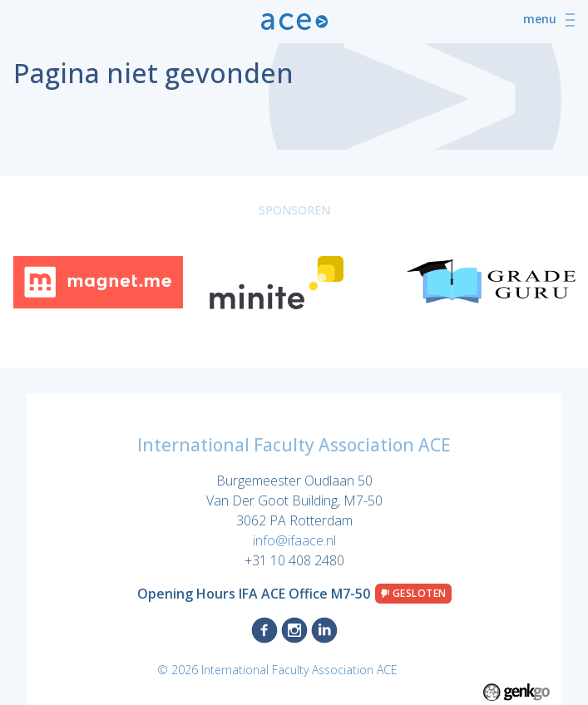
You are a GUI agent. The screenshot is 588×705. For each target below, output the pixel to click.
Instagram (294, 630)
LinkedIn (324, 630)
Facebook (264, 630)
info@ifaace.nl (294, 540)
